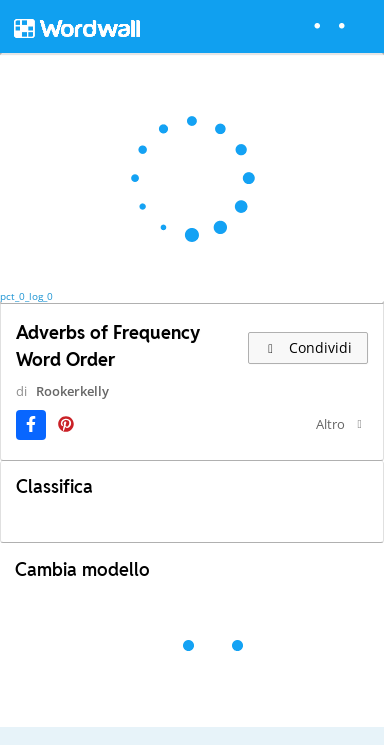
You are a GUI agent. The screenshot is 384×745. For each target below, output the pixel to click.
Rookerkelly (72, 391)
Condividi (308, 347)
